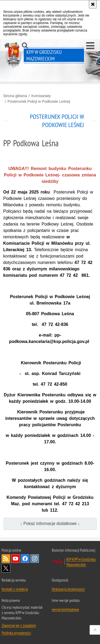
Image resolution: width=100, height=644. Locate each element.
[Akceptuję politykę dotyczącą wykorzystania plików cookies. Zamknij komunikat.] (93, 4)
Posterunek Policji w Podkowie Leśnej (39, 101)
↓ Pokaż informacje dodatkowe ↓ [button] (50, 524)
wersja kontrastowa (65, 609)
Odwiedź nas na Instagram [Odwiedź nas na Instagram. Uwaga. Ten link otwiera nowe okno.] (35, 559)
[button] (90, 46)
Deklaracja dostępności (68, 589)
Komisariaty (41, 96)
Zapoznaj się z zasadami (19, 625)
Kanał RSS (6, 559)
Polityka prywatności (16, 633)
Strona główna (15, 96)
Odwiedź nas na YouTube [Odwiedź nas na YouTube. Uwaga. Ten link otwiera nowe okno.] (15, 559)
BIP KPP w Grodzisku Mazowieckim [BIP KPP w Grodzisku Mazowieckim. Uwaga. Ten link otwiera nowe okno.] (81, 562)
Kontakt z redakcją (15, 589)
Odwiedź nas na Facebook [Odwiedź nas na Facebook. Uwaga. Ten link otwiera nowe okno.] (25, 559)
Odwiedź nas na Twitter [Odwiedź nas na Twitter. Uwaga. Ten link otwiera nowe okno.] (6, 568)
